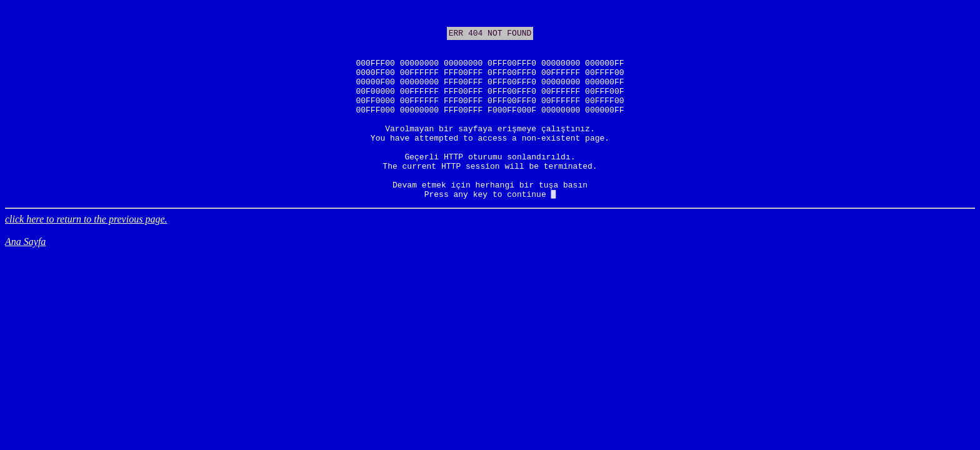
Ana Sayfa (25, 279)
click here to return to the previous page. (86, 257)
